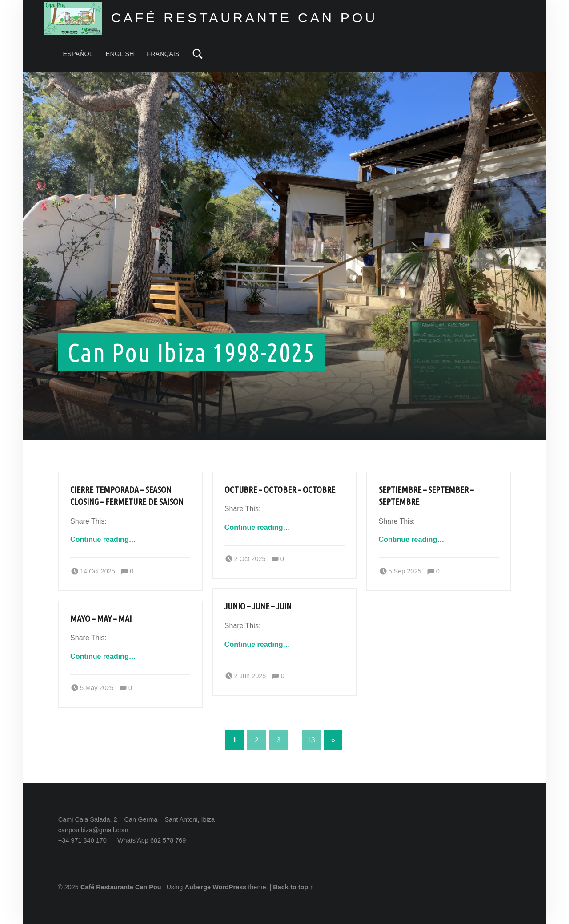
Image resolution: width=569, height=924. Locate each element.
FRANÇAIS (163, 54)
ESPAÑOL (78, 54)
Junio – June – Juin (258, 606)
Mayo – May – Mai (101, 619)
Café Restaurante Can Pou (121, 887)
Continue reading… (103, 539)
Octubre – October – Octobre (280, 490)
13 (311, 740)
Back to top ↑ (293, 887)
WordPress (229, 887)
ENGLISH (120, 54)
